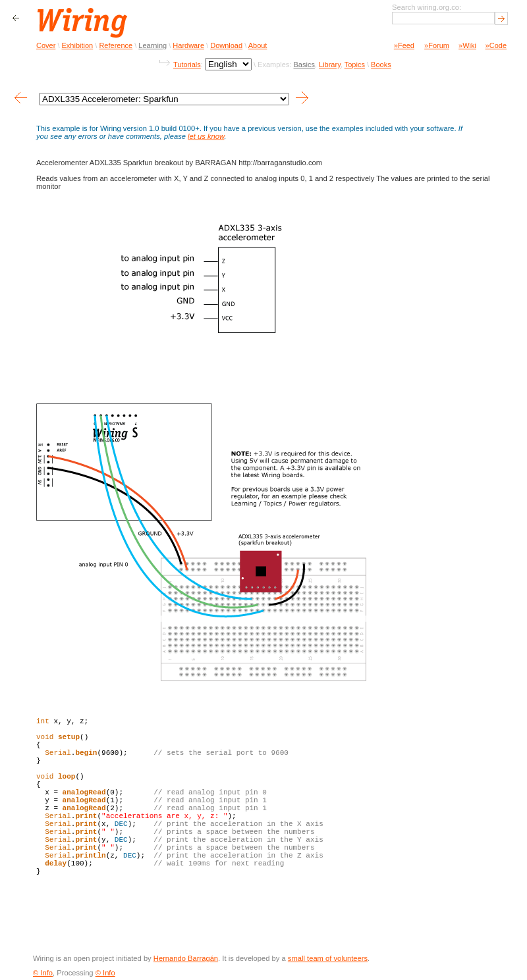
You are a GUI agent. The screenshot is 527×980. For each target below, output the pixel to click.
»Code (496, 45)
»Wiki (467, 45)
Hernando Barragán (186, 958)
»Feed (404, 45)
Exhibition (78, 45)
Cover (46, 45)
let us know (206, 136)
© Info (43, 973)
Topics (355, 64)
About (258, 45)
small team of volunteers (328, 958)
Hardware (188, 45)
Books (381, 64)
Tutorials (187, 64)
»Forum (437, 45)
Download (226, 45)
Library (330, 64)
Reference (116, 45)
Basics (304, 64)
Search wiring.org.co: (427, 7)
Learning (153, 45)
